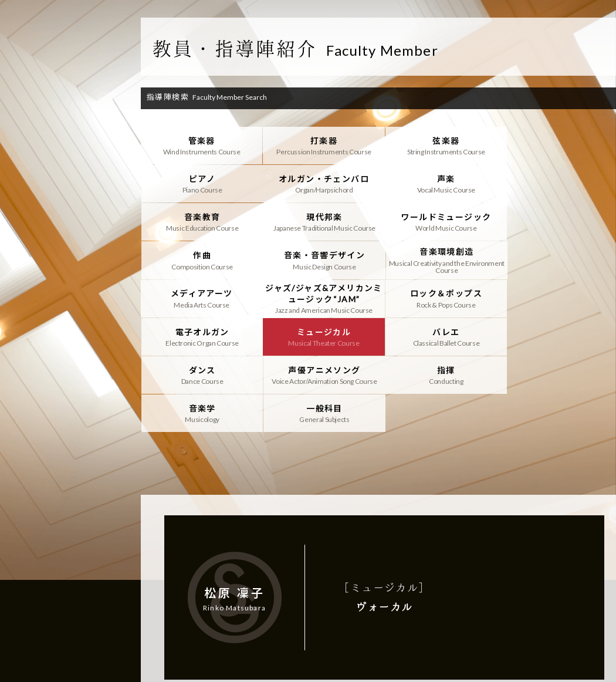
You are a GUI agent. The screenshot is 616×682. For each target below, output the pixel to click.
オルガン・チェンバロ (202, 184)
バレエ (324, 298)
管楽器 (202, 146)
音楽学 (324, 336)
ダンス (445, 298)
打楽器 (324, 146)
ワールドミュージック (202, 222)
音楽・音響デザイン (445, 222)
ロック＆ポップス (445, 260)
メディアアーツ (202, 260)
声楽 (324, 184)
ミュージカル (202, 298)
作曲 (324, 222)
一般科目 (445, 336)
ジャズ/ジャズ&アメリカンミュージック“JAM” (324, 260)
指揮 (202, 336)
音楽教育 (445, 184)
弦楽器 (445, 146)
